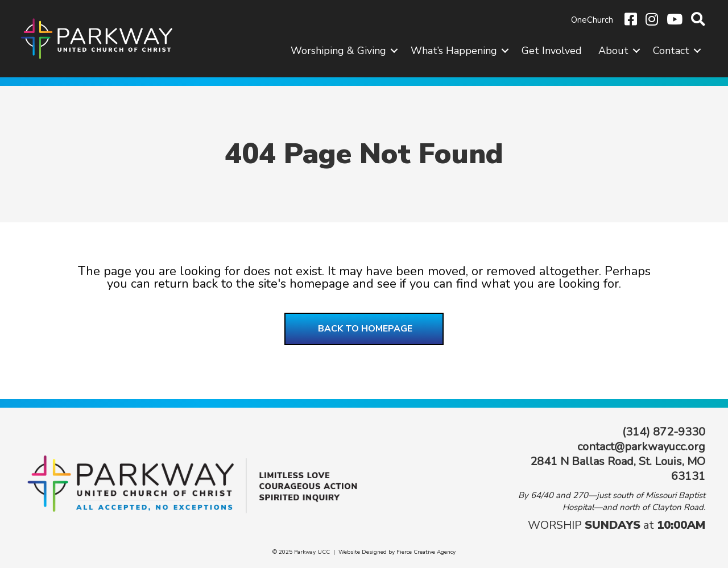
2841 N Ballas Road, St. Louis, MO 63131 (618, 469)
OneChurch (592, 20)
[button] (394, 51)
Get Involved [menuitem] (552, 51)
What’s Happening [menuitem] (454, 51)
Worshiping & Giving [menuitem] (338, 51)
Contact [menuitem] (671, 51)
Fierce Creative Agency (426, 552)
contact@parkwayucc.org (641, 447)
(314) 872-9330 (664, 432)
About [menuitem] (613, 51)
